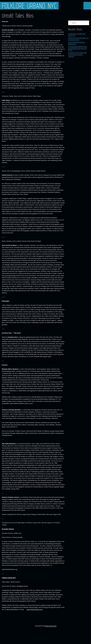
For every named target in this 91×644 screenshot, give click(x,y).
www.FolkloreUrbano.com (35, 609)
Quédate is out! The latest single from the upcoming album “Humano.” (77, 54)
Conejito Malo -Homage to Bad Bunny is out (77, 34)
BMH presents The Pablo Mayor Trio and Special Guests (78, 39)
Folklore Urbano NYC (29, 6)
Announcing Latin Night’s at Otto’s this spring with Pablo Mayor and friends (78, 48)
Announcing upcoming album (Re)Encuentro (76, 43)
